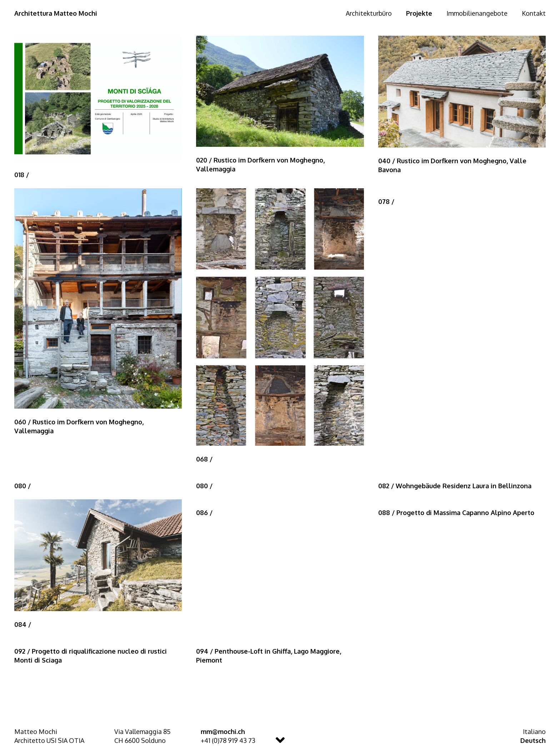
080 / (22, 486)
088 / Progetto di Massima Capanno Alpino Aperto (456, 513)
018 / (22, 175)
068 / (204, 459)
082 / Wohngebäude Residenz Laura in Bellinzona (455, 486)
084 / (23, 624)
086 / (204, 513)
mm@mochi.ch (223, 731)
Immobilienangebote (477, 13)
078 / (386, 201)
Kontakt (534, 13)
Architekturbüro (369, 13)
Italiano (534, 731)
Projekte (419, 13)
